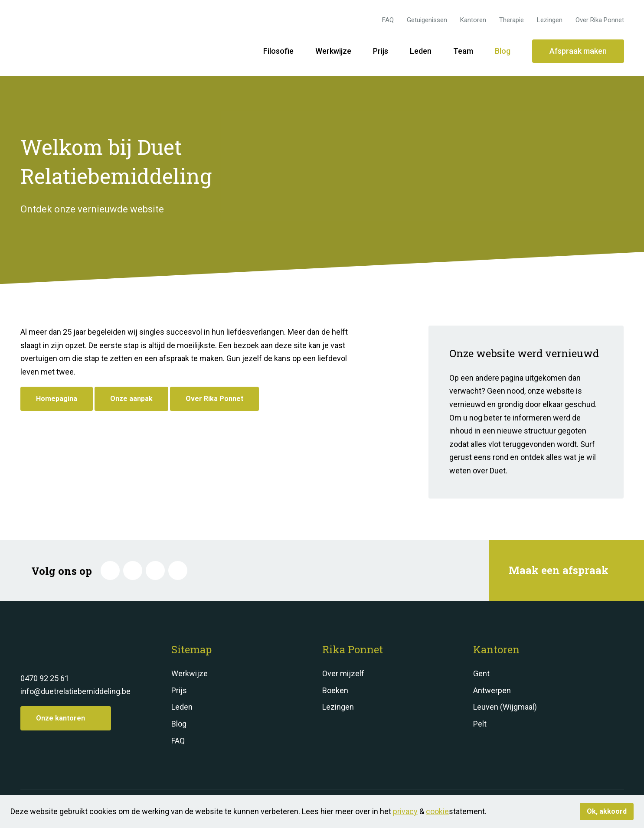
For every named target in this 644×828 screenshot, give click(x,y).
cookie (437, 811)
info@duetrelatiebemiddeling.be (75, 691)
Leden (421, 51)
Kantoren (473, 20)
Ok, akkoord (607, 811)
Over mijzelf (343, 673)
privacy (405, 811)
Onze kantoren (66, 718)
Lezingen (550, 20)
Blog (503, 51)
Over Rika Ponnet (600, 20)
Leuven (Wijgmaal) (505, 707)
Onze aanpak (131, 399)
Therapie (512, 20)
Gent (481, 673)
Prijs (381, 51)
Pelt (480, 724)
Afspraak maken (578, 51)
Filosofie (278, 51)
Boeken (335, 690)
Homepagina (57, 399)
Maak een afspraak (566, 570)
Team (463, 51)
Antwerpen (492, 690)
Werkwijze (333, 51)
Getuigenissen (427, 20)
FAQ (388, 20)
